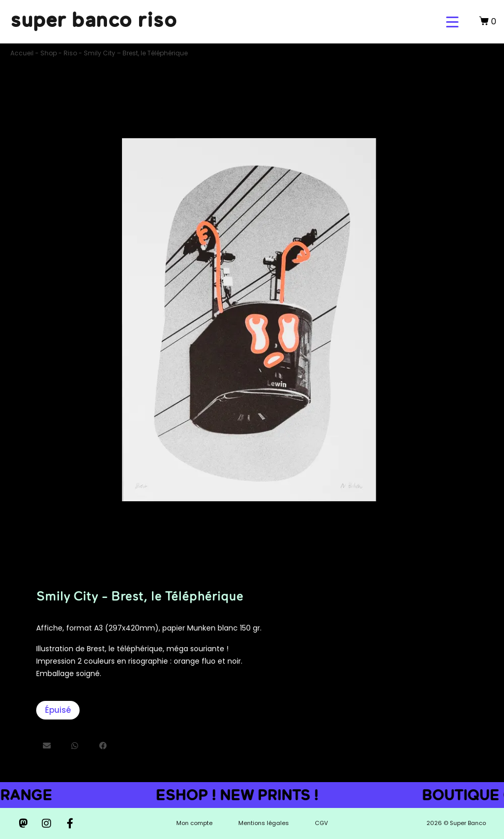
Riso (70, 53)
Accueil (22, 53)
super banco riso (94, 19)
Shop (49, 53)
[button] (47, 746)
